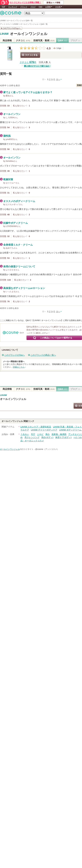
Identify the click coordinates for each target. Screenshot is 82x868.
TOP (3, 7)
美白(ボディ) (47, 437)
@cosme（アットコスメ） (47, 449)
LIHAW (4, 34)
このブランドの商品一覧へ (43, 355)
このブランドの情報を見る (11, 28)
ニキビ (40, 434)
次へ (58, 79)
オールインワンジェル (29, 34)
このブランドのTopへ (14, 355)
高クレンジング (32, 437)
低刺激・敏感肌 (59, 434)
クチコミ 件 (28, 62)
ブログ (33, 7)
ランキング (13, 7)
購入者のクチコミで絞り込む (37, 66)
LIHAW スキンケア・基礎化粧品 (36, 427)
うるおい (25, 434)
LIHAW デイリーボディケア (44, 430)
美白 (47, 434)
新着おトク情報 (53, 3)
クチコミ (23, 40)
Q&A (41, 7)
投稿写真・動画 (44, 40)
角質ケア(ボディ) (64, 437)
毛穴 (33, 434)
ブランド (24, 7)
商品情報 (7, 40)
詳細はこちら (19, 367)
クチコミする (30, 55)
